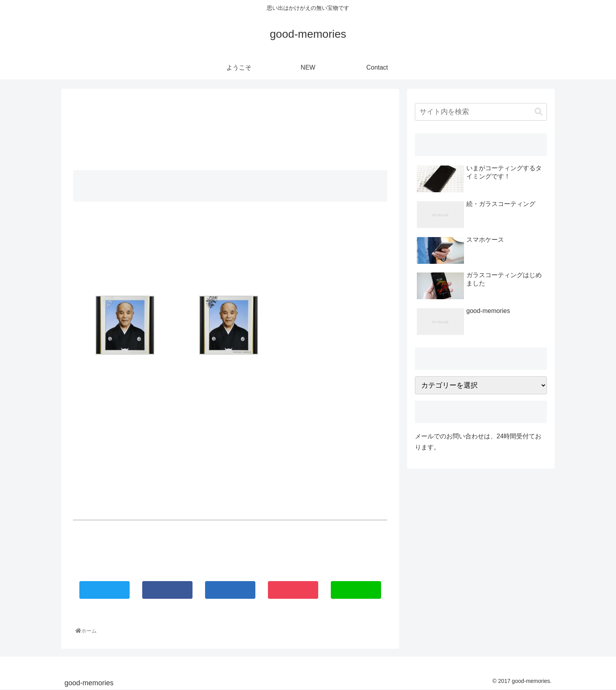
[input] (481, 112)
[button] (539, 112)
